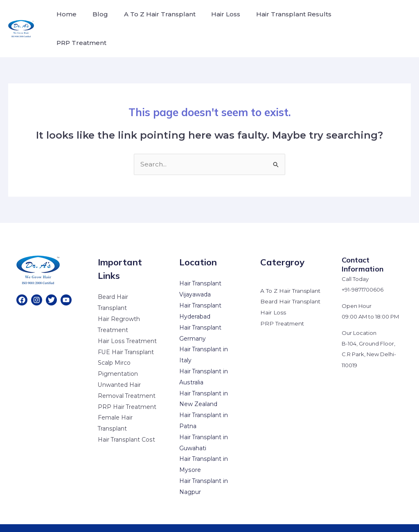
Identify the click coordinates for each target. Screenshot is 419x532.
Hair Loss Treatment (127, 323)
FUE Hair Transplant (126, 334)
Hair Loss (216, 20)
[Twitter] (51, 283)
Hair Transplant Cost (126, 420)
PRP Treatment (357, 20)
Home (65, 20)
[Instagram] (37, 283)
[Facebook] (22, 283)
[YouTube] (66, 283)
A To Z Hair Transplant (153, 20)
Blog (96, 20)
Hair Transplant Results (282, 20)
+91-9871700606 (363, 272)
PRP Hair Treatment (127, 388)
